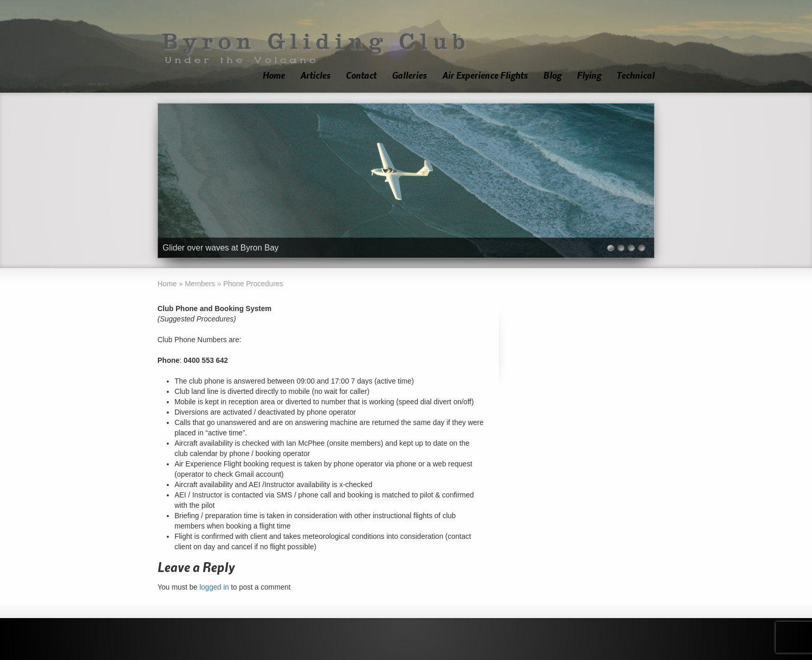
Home (274, 76)
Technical (636, 76)
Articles (315, 76)
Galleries (409, 76)
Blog (552, 76)
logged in (214, 587)
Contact (361, 76)
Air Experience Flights (485, 76)
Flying (589, 76)
